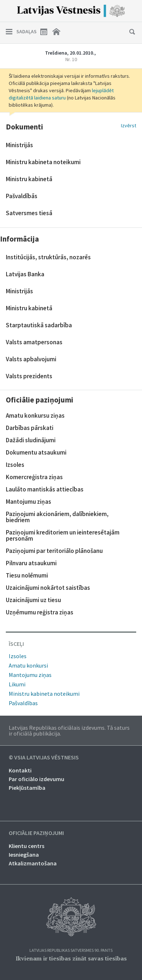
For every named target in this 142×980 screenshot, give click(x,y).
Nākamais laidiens (130, 56)
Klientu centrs (27, 846)
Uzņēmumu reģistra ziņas (40, 612)
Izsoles (15, 465)
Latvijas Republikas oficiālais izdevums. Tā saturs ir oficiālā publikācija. (69, 730)
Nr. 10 (71, 59)
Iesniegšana (24, 855)
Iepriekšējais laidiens (12, 56)
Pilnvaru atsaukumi (31, 563)
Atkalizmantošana (33, 863)
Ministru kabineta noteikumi (44, 694)
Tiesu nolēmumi (27, 575)
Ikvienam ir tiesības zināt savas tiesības (71, 958)
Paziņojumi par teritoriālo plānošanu (54, 551)
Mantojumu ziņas (29, 502)
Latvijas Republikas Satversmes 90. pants (71, 951)
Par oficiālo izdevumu (36, 779)
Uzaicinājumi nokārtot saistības (48, 588)
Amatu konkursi (28, 665)
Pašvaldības (23, 703)
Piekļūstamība (27, 788)
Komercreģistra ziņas (34, 477)
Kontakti (20, 770)
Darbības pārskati (30, 428)
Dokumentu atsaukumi (36, 452)
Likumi (17, 684)
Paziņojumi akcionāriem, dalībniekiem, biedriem (57, 517)
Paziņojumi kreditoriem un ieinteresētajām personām (63, 535)
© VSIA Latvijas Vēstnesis (44, 758)
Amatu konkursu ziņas (35, 416)
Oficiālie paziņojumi (36, 833)
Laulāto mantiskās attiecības (45, 489)
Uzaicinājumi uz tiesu (33, 600)
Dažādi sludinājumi (31, 440)
